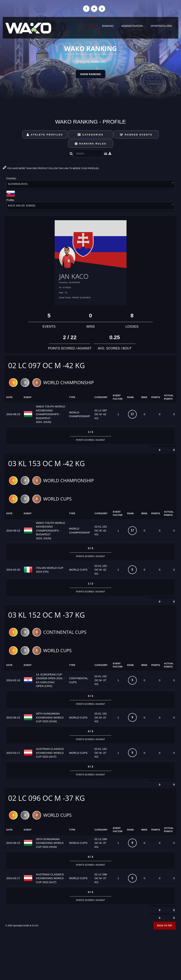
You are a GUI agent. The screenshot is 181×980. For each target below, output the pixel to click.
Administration (132, 26)
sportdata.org (161, 26)
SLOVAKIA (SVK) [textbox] (18, 184)
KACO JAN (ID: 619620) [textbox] (22, 206)
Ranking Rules (91, 144)
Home (90, 26)
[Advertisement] (90, 954)
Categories (90, 135)
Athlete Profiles (45, 135)
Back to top (165, 926)
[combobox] (90, 185)
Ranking (108, 26)
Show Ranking (90, 74)
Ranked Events (136, 135)
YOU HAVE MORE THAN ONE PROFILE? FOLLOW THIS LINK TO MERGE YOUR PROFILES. (51, 168)
